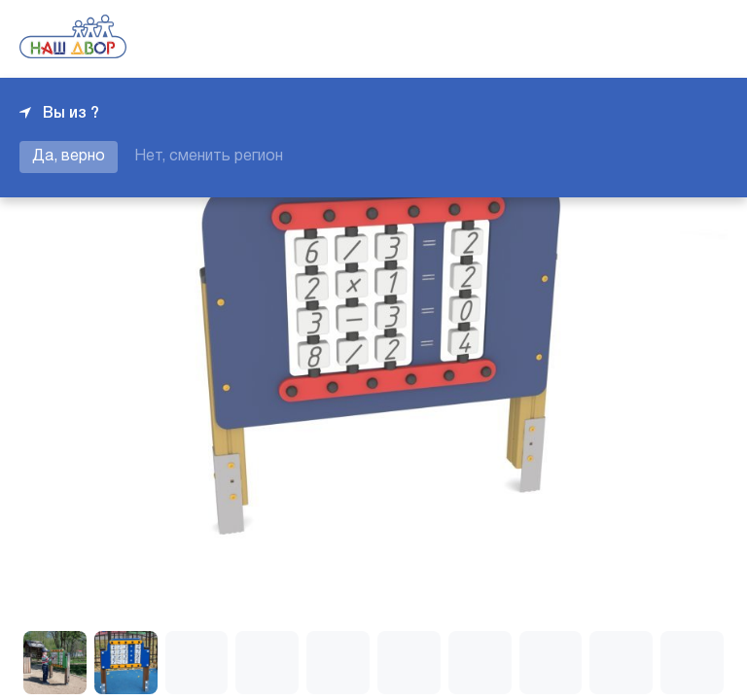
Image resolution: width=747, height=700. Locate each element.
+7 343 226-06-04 (661, 39)
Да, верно (69, 157)
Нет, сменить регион (209, 157)
